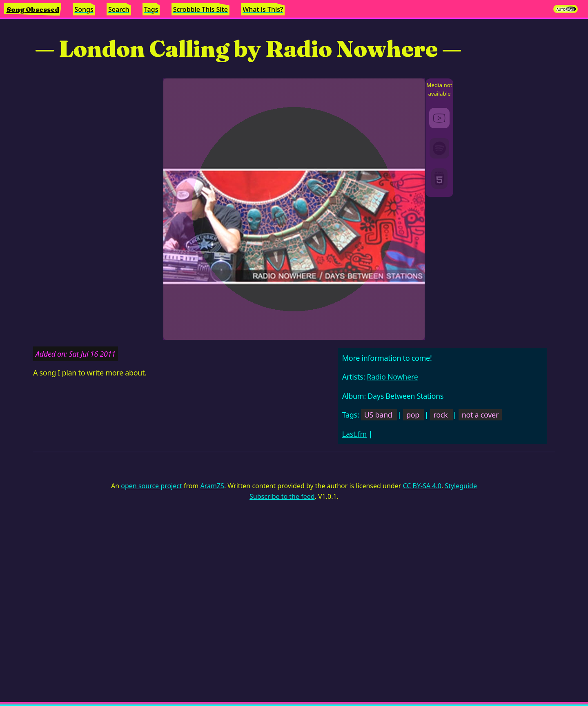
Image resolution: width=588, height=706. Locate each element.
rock (440, 415)
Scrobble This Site (200, 9)
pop (413, 415)
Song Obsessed (33, 9)
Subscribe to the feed (282, 496)
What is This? (263, 9)
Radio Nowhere (392, 377)
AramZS (212, 486)
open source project (151, 486)
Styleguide (461, 486)
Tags (151, 9)
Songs (84, 9)
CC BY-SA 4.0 (422, 486)
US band (378, 415)
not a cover (480, 415)
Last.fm (354, 434)
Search (119, 9)
